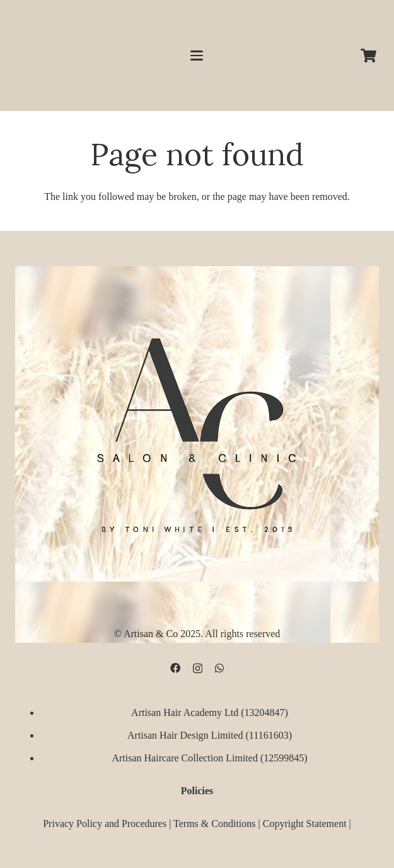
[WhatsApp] (219, 667)
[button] (197, 56)
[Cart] (369, 56)
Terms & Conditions (214, 824)
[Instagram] (198, 668)
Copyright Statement (305, 824)
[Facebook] (175, 667)
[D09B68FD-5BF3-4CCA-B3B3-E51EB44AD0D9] (197, 431)
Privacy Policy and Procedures (105, 824)
